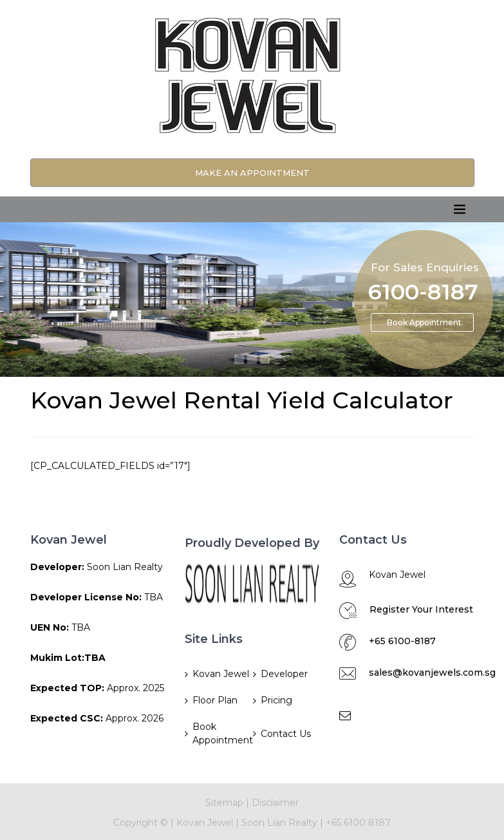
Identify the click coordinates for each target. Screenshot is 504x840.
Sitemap (224, 803)
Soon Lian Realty (279, 823)
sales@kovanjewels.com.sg (432, 673)
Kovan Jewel (221, 674)
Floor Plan (215, 700)
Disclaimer (275, 803)
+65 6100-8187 (402, 641)
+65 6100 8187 (358, 823)
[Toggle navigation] (460, 209)
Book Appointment (424, 322)
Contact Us (286, 734)
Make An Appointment (252, 173)
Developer (284, 674)
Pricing (276, 700)
